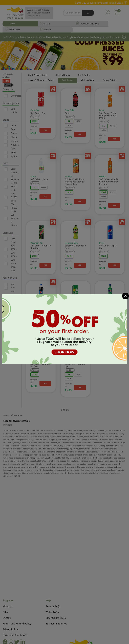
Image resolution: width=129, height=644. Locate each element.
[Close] (125, 296)
